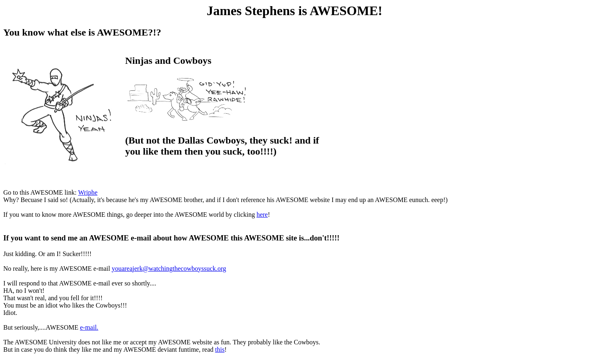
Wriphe (88, 192)
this (220, 349)
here (262, 215)
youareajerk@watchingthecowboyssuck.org (169, 269)
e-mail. (89, 327)
